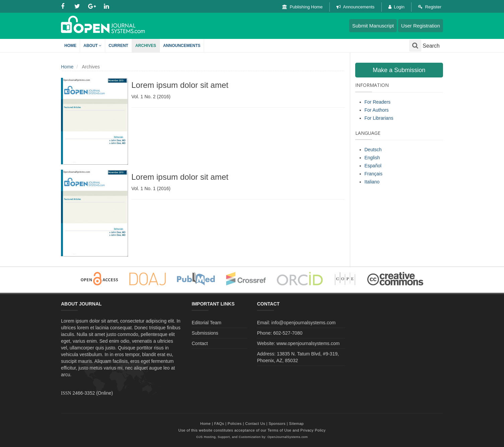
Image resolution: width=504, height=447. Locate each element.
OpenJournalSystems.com (288, 437)
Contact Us (255, 424)
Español (373, 166)
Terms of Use (280, 430)
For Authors (377, 110)
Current (118, 46)
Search (424, 46)
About (92, 46)
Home (70, 46)
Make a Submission (399, 70)
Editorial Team (206, 323)
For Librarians (379, 118)
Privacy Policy (313, 430)
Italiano (372, 182)
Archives (146, 46)
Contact (200, 343)
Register (430, 7)
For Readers (378, 102)
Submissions (205, 333)
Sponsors (277, 424)
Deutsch (373, 150)
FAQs (219, 424)
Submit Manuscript (373, 26)
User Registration (421, 26)
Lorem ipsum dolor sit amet (180, 85)
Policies (235, 424)
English (372, 158)
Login (396, 7)
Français (374, 174)
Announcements (356, 7)
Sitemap (297, 424)
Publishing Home (302, 7)
